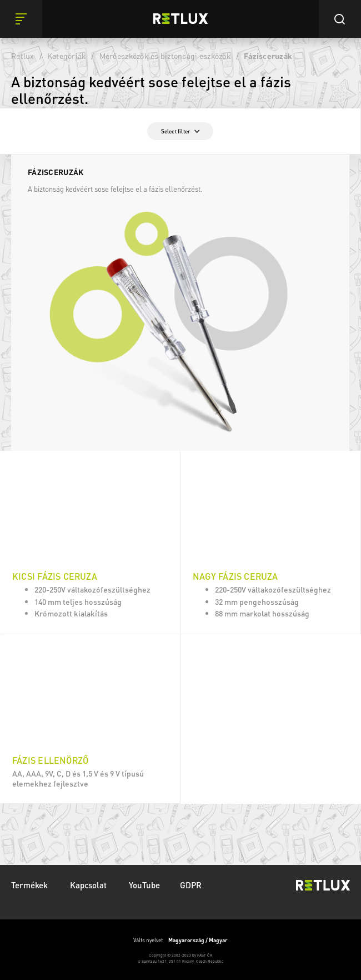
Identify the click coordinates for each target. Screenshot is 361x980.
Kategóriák (67, 56)
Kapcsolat (89, 885)
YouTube (144, 885)
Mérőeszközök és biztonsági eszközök (165, 56)
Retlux (23, 56)
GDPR (191, 885)
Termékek (31, 885)
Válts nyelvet (180, 940)
